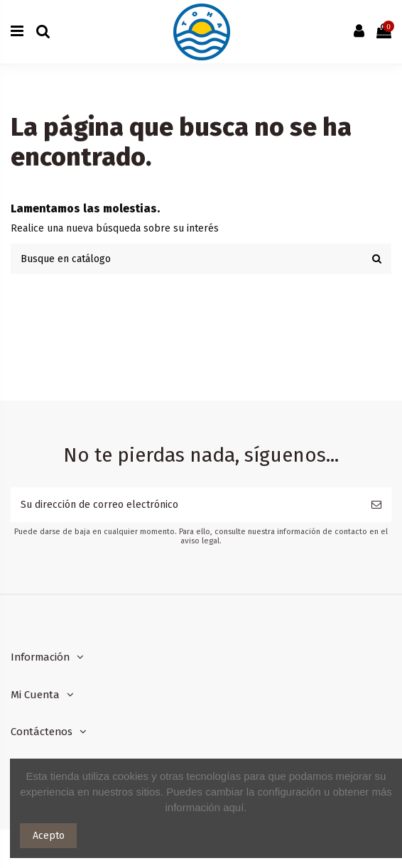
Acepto (49, 836)
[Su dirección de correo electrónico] (186, 505)
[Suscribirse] (376, 505)
